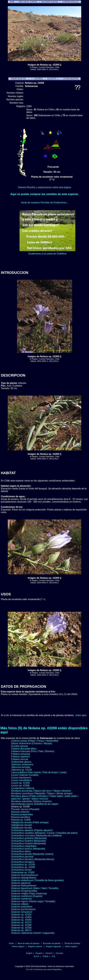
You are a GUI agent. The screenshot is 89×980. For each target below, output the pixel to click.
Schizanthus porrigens (23, 862)
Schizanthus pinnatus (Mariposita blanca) (33, 859)
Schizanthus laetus (21, 851)
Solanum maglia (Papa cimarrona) (29, 893)
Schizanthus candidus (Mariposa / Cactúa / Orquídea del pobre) (44, 833)
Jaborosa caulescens (22, 764)
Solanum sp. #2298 (21, 925)
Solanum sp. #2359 (21, 928)
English (29, 953)
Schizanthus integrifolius (24, 846)
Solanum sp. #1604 (21, 917)
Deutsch (49, 953)
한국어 (36, 956)
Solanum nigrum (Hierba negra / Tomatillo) (33, 901)
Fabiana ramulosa (21, 754)
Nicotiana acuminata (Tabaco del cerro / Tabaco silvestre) (41, 791)
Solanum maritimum (22, 899)
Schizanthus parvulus (22, 857)
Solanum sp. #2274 (21, 922)
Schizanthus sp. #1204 (23, 865)
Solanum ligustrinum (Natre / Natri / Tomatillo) (35, 888)
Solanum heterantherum (24, 886)
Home (12, 943)
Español (39, 953)
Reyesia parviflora (21, 817)
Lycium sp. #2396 (20, 786)
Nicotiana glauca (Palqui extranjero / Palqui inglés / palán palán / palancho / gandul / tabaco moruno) (45, 797)
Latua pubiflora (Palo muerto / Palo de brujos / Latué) (39, 772)
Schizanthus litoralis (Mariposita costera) (32, 854)
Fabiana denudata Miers (24, 749)
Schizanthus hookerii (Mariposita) (29, 841)
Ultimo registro (71, 946)
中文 (53, 956)
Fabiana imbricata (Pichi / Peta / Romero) (33, 751)
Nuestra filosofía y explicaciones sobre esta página (44, 187)
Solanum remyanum (22, 912)
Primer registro (18, 946)
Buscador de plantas (52, 943)
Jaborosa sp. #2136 (22, 770)
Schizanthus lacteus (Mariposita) (28, 849)
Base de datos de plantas (29, 943)
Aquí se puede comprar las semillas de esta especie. (44, 194)
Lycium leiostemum (21, 778)
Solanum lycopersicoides (24, 891)
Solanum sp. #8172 (21, 930)
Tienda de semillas (72, 943)
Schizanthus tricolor (21, 870)
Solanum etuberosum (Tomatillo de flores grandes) (37, 880)
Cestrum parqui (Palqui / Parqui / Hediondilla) (35, 741)
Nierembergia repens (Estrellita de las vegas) (35, 804)
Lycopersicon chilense (23, 788)
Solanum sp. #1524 (21, 915)
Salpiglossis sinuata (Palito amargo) (30, 822)
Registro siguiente (53, 946)
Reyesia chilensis (20, 812)
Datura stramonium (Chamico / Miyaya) (32, 743)
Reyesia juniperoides (22, 814)
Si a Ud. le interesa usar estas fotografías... (44, 969)
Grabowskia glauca (21, 762)
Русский (59, 953)
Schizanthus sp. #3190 (23, 867)
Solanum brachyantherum (25, 875)
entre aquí (81, 715)
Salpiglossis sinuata (22, 825)
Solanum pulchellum (22, 907)
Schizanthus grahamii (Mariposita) (29, 838)
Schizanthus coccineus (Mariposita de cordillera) (36, 836)
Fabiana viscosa (20, 759)
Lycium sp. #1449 (20, 783)
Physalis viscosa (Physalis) (25, 809)
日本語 (45, 956)
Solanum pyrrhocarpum (23, 909)
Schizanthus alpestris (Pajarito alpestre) (32, 830)
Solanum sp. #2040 (21, 920)
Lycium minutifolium (21, 780)
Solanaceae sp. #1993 (23, 872)
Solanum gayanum (21, 883)
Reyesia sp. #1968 (21, 820)
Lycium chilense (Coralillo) (25, 775)
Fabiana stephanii (20, 757)
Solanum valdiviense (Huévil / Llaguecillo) (33, 933)
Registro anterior (35, 946)
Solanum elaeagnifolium (24, 878)
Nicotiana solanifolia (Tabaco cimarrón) (31, 801)
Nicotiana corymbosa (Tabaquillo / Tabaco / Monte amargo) (42, 793)
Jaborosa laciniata (21, 767)
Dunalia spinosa (20, 746)
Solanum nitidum (20, 904)
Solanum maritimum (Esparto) (27, 896)
